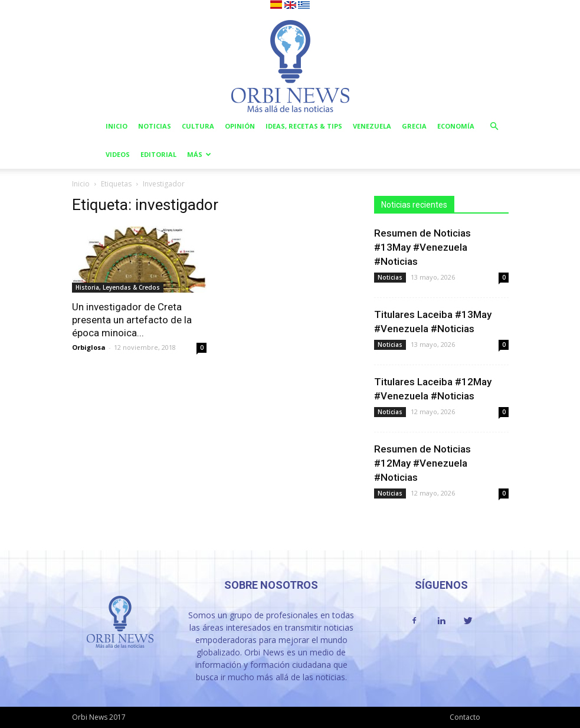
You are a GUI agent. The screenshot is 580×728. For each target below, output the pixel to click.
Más (199, 154)
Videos (118, 154)
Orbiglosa (89, 347)
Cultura (198, 126)
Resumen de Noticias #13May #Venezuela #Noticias (422, 247)
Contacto (465, 717)
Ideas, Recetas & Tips (304, 126)
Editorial (158, 154)
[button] (494, 127)
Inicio (117, 126)
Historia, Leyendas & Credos (118, 287)
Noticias (155, 126)
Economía (456, 126)
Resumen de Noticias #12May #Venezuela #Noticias (422, 463)
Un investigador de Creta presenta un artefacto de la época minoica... (132, 320)
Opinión (240, 126)
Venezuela (372, 126)
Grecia (414, 126)
